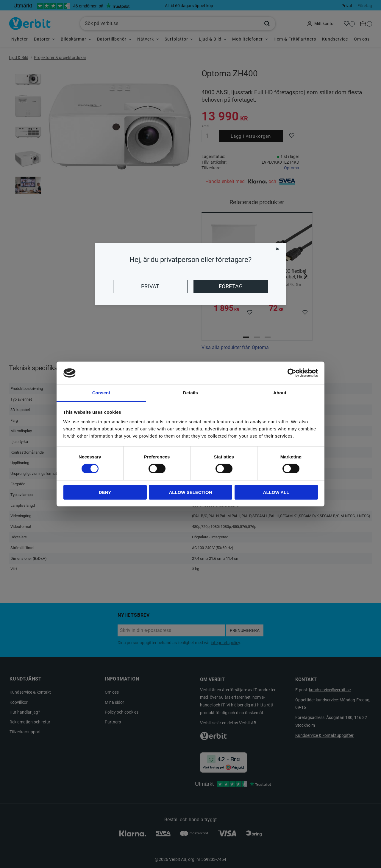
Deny (105, 492)
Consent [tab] (101, 393)
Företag (231, 286)
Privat (150, 286)
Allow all (276, 492)
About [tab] (280, 393)
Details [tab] (190, 393)
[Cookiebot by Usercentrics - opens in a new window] (292, 373)
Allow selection (191, 492)
